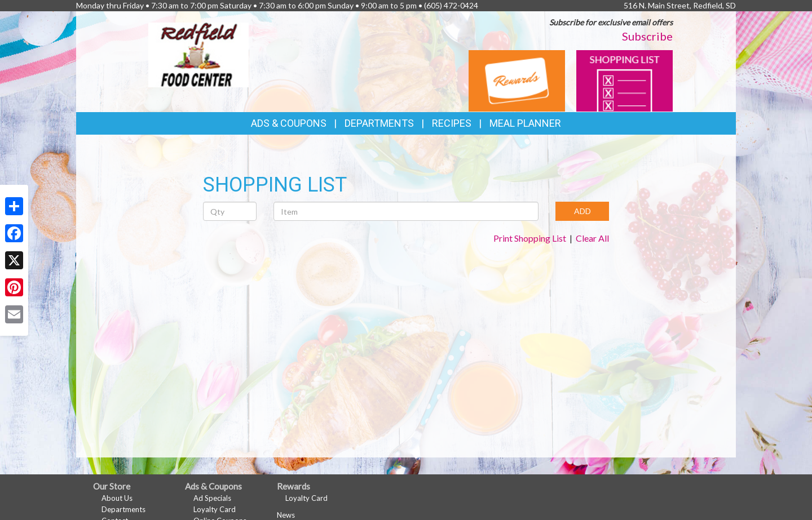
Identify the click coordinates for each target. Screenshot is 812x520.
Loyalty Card (215, 509)
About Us (117, 498)
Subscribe (647, 36)
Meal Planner (525, 123)
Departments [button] (379, 123)
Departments (123, 509)
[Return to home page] (198, 54)
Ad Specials (212, 498)
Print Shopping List (530, 238)
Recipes (452, 123)
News (286, 515)
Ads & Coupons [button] (289, 123)
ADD (582, 211)
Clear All (592, 238)
